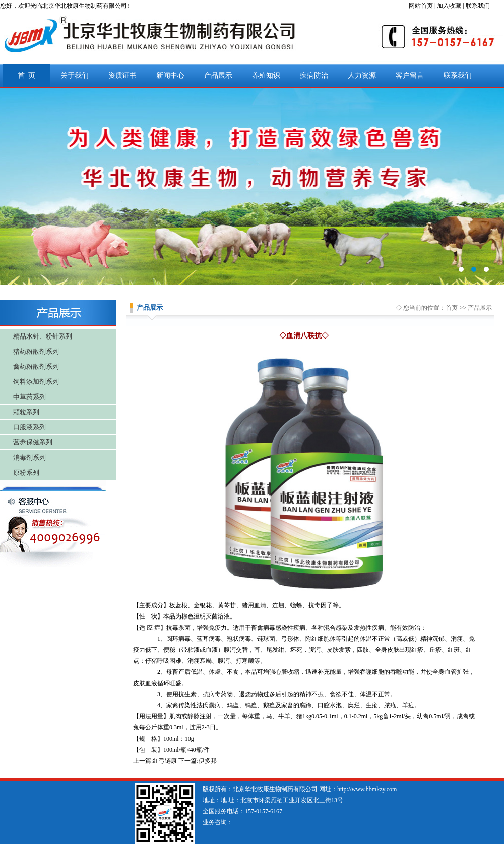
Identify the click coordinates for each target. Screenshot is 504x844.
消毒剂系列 (29, 457)
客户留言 (410, 75)
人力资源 (362, 75)
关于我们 (75, 75)
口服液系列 (29, 427)
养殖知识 (266, 75)
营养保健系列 (33, 442)
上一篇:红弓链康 (155, 761)
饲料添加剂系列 (36, 382)
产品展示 (218, 75)
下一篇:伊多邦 (197, 761)
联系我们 (458, 75)
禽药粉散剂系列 (36, 367)
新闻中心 (170, 75)
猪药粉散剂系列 (36, 351)
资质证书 (122, 75)
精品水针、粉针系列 (43, 336)
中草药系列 (29, 397)
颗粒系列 (26, 412)
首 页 (26, 75)
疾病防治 (314, 75)
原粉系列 (26, 472)
